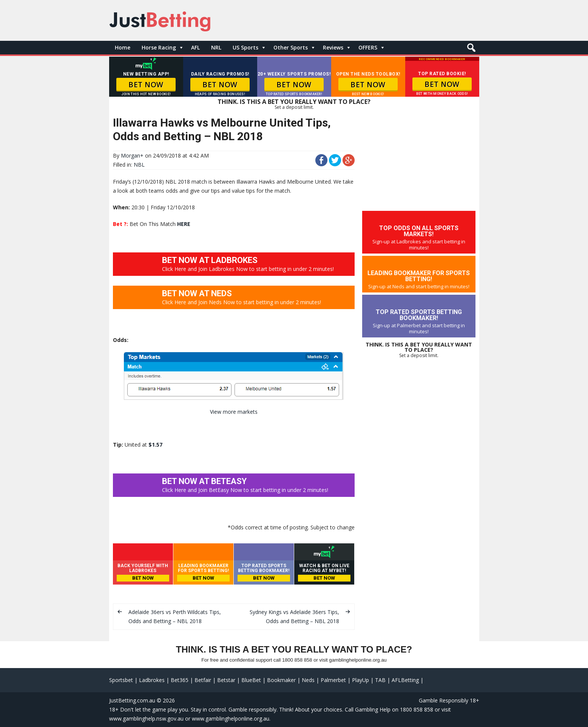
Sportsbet (121, 680)
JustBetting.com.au (132, 700)
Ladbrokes (152, 680)
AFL (195, 47)
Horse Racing (159, 47)
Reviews (333, 47)
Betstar (226, 680)
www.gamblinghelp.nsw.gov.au (146, 718)
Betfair (203, 680)
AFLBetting (405, 680)
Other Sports (291, 47)
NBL (139, 165)
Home (123, 47)
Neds (308, 680)
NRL (216, 47)
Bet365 (180, 680)
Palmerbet (333, 680)
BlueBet (251, 680)
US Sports (245, 47)
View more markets (234, 412)
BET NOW (146, 85)
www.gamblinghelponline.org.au (231, 718)
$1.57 (155, 445)
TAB (380, 680)
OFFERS (368, 47)
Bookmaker (281, 680)
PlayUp (360, 680)
